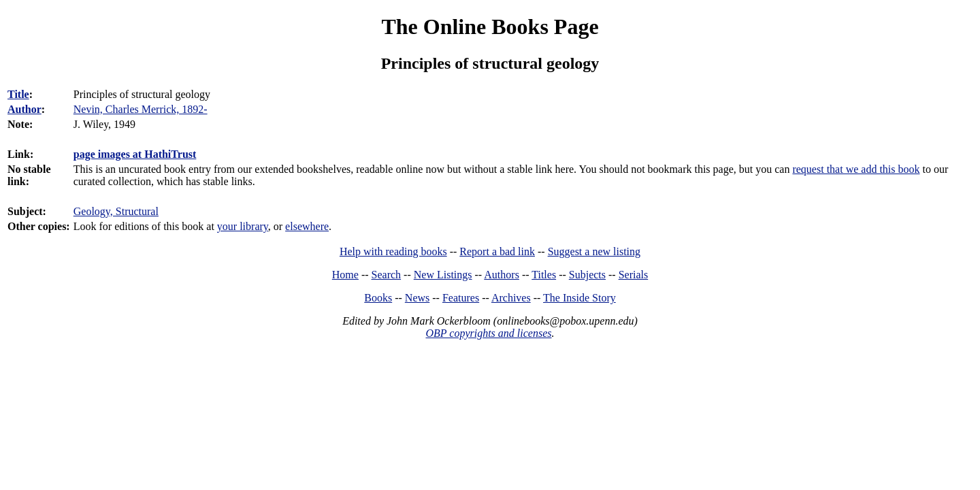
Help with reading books (393, 251)
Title (18, 94)
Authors (502, 275)
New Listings (443, 275)
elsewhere (307, 226)
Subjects (587, 275)
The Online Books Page (490, 27)
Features (461, 298)
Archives (511, 298)
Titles (544, 275)
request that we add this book (856, 169)
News (417, 298)
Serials (634, 275)
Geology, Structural (116, 211)
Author (24, 109)
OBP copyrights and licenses (488, 333)
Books (378, 298)
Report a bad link (497, 251)
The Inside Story (579, 298)
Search (387, 275)
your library (243, 226)
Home (345, 275)
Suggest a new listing (594, 251)
